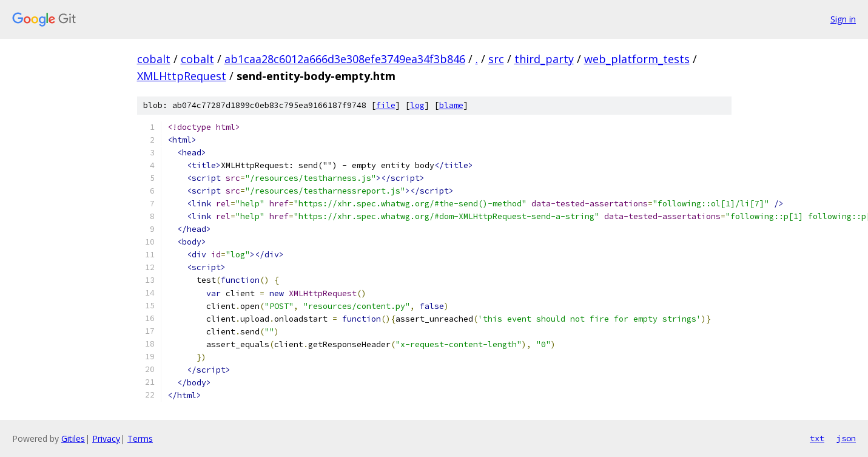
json (846, 438)
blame (451, 105)
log (417, 105)
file (386, 105)
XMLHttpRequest (182, 76)
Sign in (843, 19)
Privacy (106, 438)
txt (817, 438)
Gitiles (73, 438)
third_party (544, 59)
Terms (140, 438)
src (496, 59)
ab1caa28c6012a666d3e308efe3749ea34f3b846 (345, 59)
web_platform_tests (637, 59)
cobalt (154, 59)
